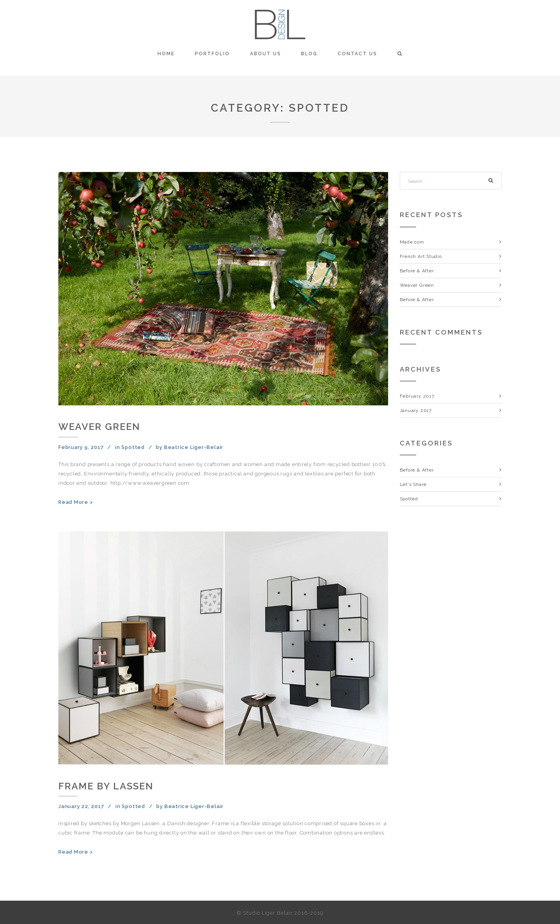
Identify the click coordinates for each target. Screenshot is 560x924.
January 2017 (416, 410)
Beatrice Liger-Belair (194, 447)
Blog (309, 54)
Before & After (417, 271)
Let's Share (413, 484)
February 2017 (417, 396)
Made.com (412, 242)
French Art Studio (421, 256)
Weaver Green (99, 427)
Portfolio (212, 54)
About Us (266, 54)
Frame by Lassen (106, 786)
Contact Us (357, 54)
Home (166, 54)
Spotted (133, 447)
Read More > (76, 502)
